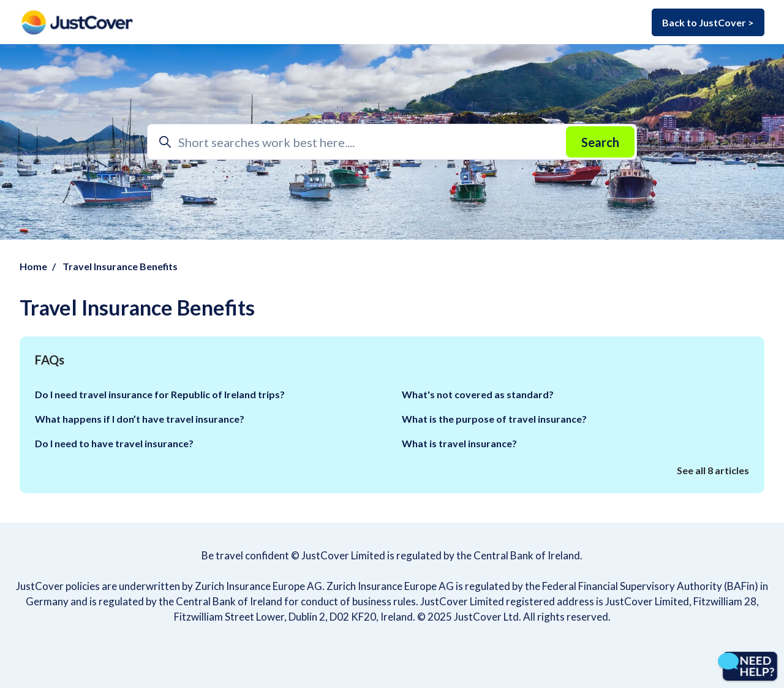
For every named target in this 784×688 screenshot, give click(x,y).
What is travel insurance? (459, 443)
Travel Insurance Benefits (120, 266)
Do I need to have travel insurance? (114, 443)
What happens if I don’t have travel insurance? (140, 419)
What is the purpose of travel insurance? (494, 419)
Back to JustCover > (708, 22)
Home (33, 266)
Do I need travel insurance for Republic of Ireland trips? (160, 394)
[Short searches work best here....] (392, 142)
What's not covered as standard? (478, 394)
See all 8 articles (713, 470)
